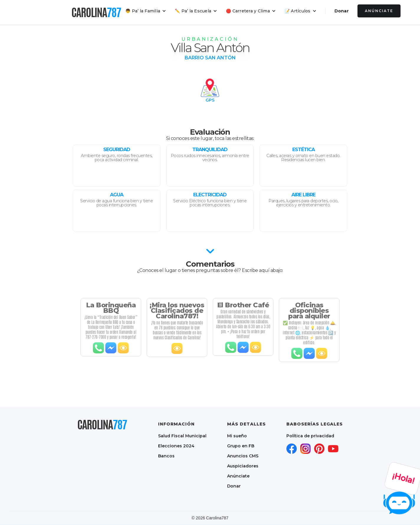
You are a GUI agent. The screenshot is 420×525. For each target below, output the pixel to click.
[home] (96, 12)
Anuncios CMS (243, 456)
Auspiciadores (243, 466)
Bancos (166, 456)
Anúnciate (379, 11)
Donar (342, 11)
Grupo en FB (241, 446)
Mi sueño (237, 436)
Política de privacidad (310, 436)
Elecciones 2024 (176, 446)
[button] (146, 11)
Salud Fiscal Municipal (182, 436)
